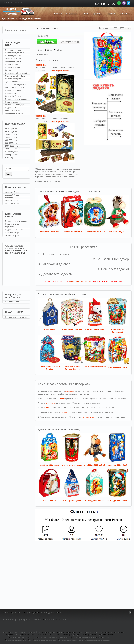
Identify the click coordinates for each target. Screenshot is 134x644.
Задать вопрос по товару (69, 42)
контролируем (88, 417)
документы (50, 403)
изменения (70, 391)
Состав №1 (41, 65)
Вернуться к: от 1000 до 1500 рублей (115, 28)
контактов (65, 412)
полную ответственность (79, 281)
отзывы (47, 408)
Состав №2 (41, 116)
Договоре (61, 399)
